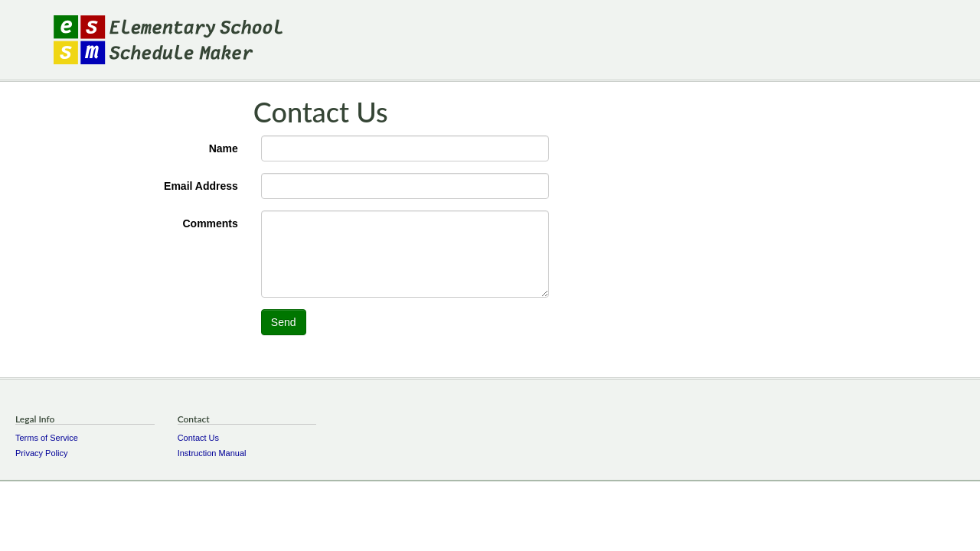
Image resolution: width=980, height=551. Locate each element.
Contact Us (198, 438)
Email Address (201, 186)
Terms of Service (47, 438)
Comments (210, 223)
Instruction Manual (212, 453)
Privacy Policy (41, 453)
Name (224, 148)
